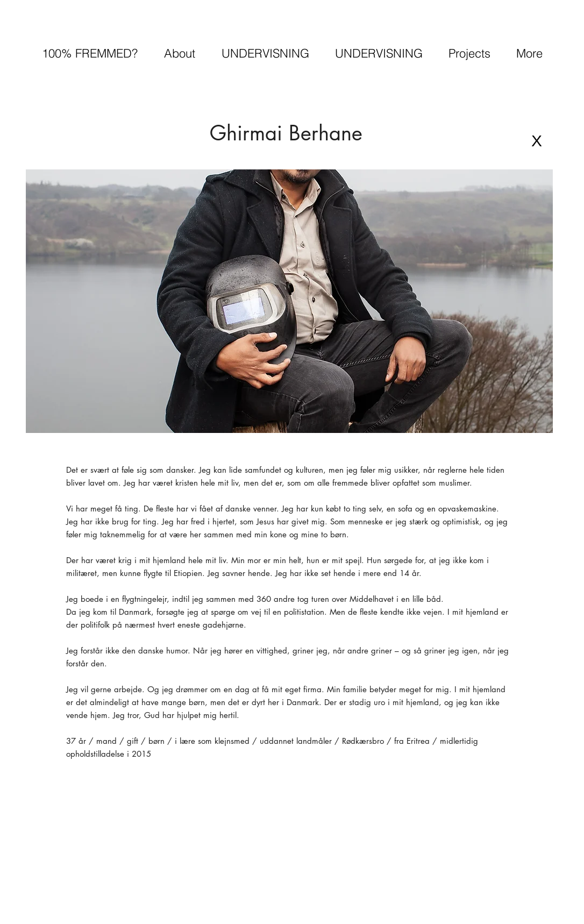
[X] (537, 141)
